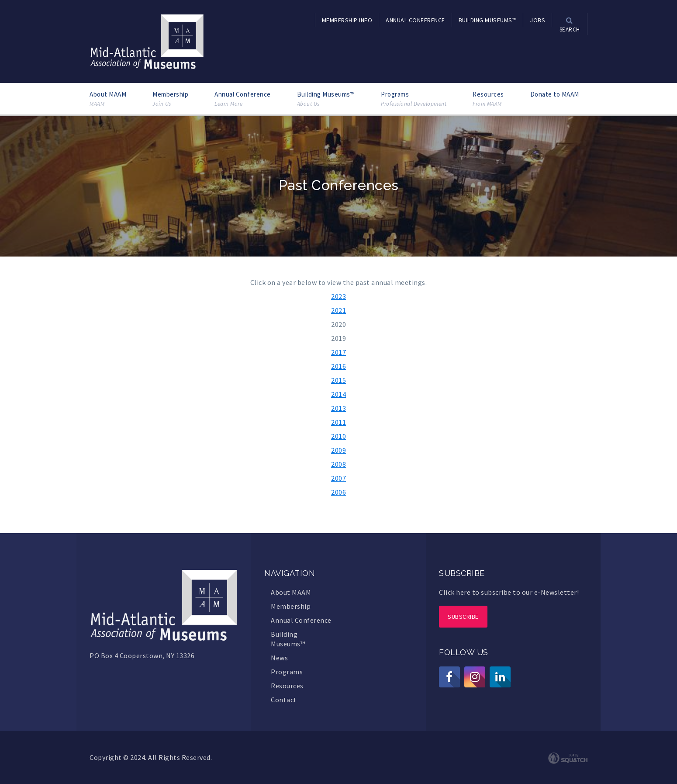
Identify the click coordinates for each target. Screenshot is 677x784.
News (279, 658)
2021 (338, 310)
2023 (338, 296)
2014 (338, 394)
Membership (170, 99)
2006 (338, 492)
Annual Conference (243, 99)
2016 (338, 366)
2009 (338, 450)
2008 (338, 464)
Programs (414, 99)
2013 (338, 408)
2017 (338, 352)
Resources (488, 99)
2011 (338, 422)
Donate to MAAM (555, 94)
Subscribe (463, 617)
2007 (338, 478)
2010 (338, 436)
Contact (284, 700)
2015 (338, 380)
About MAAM (108, 99)
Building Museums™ (326, 99)
